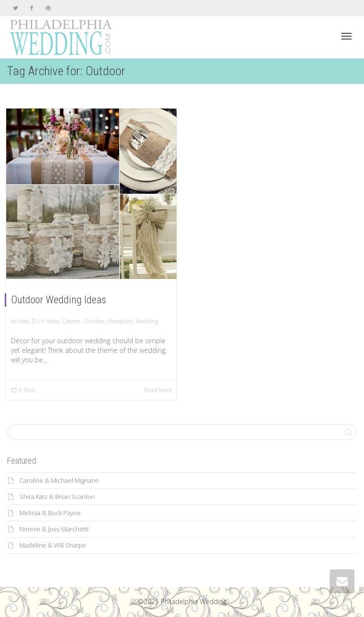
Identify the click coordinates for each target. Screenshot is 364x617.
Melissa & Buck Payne (50, 513)
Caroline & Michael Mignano (59, 480)
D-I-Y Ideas (45, 321)
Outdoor (94, 321)
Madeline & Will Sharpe (53, 545)
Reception (120, 321)
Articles (20, 321)
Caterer (71, 321)
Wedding (147, 321)
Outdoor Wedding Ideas (59, 300)
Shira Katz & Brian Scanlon (57, 497)
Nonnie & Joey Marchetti (54, 529)
